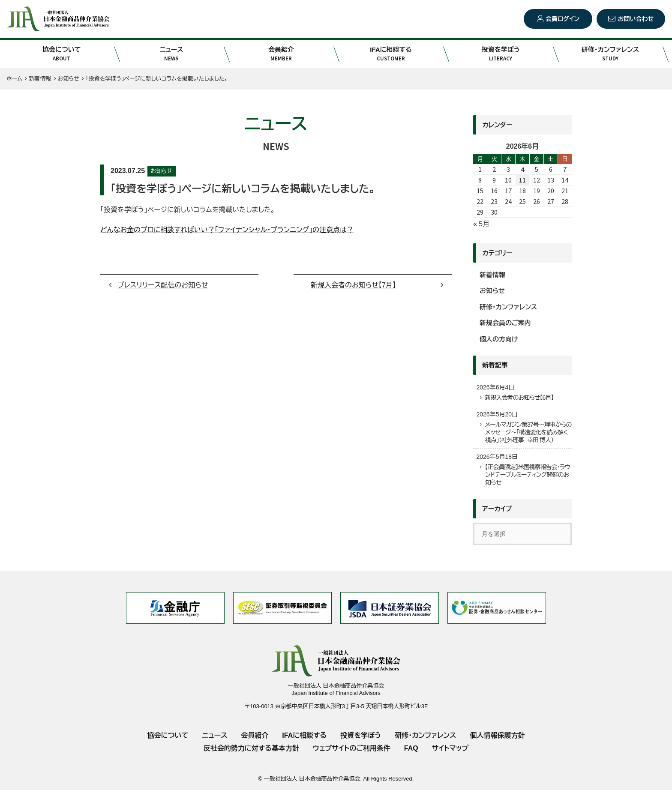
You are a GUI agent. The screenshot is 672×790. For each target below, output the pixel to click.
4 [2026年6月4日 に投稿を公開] (522, 169)
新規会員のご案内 (505, 323)
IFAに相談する (391, 54)
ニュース (171, 54)
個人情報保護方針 (497, 735)
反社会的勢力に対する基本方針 (251, 748)
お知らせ (162, 171)
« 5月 (481, 224)
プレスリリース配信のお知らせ (163, 285)
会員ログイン (562, 19)
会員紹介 (281, 54)
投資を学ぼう (501, 54)
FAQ (411, 748)
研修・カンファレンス (610, 54)
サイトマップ (450, 748)
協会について (62, 54)
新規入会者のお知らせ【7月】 (353, 285)
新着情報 (492, 275)
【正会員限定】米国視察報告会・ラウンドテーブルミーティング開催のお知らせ (527, 475)
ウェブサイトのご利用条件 (352, 748)
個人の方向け (499, 339)
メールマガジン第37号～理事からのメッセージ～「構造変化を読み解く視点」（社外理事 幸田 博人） (528, 432)
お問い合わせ (636, 19)
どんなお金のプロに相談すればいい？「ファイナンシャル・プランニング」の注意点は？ (227, 230)
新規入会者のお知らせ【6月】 (519, 398)
